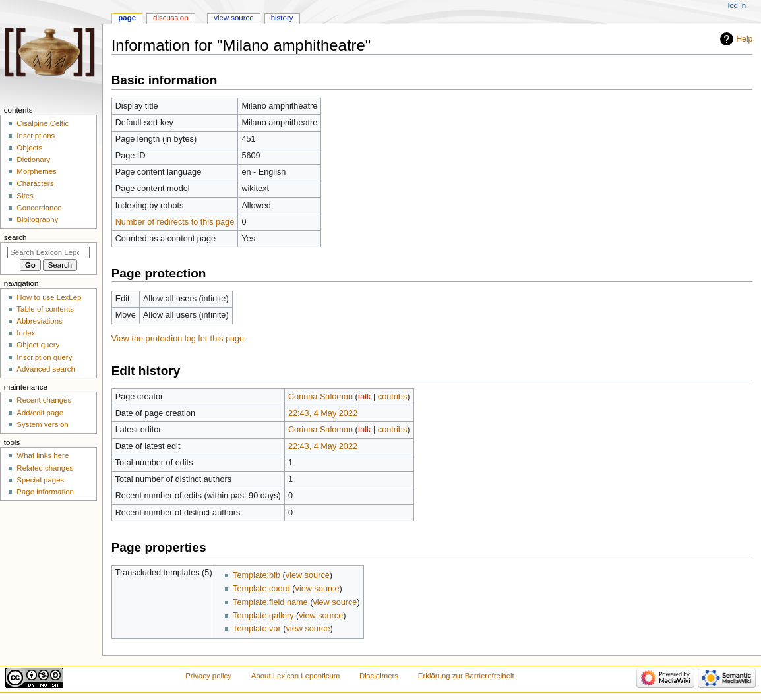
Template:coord (261, 589)
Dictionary (33, 160)
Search (15, 237)
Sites (25, 196)
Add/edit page (40, 413)
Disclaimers (379, 676)
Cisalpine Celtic (43, 123)
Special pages (40, 480)
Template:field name (270, 602)
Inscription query (44, 357)
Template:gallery (263, 616)
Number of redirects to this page (175, 222)
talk (365, 397)
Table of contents (45, 309)
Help (745, 39)
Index (26, 333)
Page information (45, 492)
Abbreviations (39, 321)
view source (308, 575)
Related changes (45, 468)
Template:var (257, 629)
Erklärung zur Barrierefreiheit (466, 676)
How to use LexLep (49, 297)
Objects (29, 148)
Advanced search (46, 369)
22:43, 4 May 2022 (323, 413)
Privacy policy (208, 676)
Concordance (39, 208)
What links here (43, 455)
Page (127, 18)
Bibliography (37, 219)
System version (42, 424)
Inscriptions (36, 136)
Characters (35, 183)
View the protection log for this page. (179, 339)
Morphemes (36, 171)
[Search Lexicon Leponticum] (48, 252)
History (282, 18)
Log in (737, 5)
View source (233, 18)
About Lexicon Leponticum (296, 676)
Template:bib (257, 575)
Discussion (170, 18)
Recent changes (44, 400)
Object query (38, 345)
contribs (392, 397)
